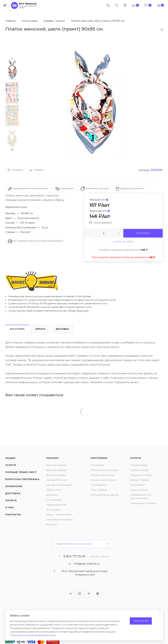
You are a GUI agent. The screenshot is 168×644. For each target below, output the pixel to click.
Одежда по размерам (59, 485)
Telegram (89, 594)
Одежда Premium (57, 480)
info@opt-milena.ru (87, 564)
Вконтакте (71, 594)
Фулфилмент (138, 485)
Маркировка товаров (143, 503)
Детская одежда (56, 475)
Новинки (52, 524)
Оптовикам (97, 465)
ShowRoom (14, 486)
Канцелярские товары (60, 519)
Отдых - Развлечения (59, 514)
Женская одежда (56, 465)
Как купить (17, 329)
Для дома (52, 495)
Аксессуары (53, 510)
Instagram (80, 594)
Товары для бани (56, 505)
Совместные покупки (103, 480)
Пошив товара (139, 465)
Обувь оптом (54, 490)
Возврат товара (140, 480)
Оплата (40, 329)
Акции (10, 458)
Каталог (53, 458)
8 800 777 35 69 (74, 556)
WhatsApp (98, 594)
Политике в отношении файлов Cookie (33, 635)
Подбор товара (139, 470)
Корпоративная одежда (105, 495)
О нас (10, 507)
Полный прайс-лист (21, 472)
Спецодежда (54, 500)
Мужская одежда (56, 470)
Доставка (62, 329)
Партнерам (99, 458)
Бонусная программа (22, 479)
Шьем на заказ (139, 490)
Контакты (13, 514)
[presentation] (12, 58)
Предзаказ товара (141, 475)
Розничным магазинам (104, 470)
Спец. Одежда (99, 490)
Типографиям (99, 485)
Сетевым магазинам (103, 475)
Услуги (11, 465)
